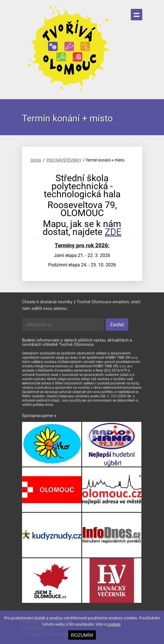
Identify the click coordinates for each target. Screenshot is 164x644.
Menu (137, 15)
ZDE (113, 232)
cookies (114, 624)
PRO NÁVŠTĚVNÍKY (64, 160)
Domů (36, 160)
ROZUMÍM (82, 635)
